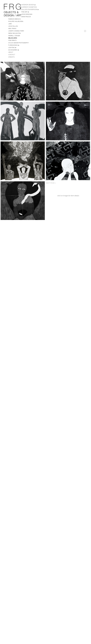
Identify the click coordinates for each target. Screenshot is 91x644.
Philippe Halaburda (16, 21)
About (11, 52)
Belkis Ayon (13, 38)
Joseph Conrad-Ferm (16, 31)
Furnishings (13, 45)
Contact (12, 55)
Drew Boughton (15, 33)
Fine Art (24, 12)
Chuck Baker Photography (18, 43)
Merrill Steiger (14, 36)
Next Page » (48, 207)
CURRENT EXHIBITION (29, 7)
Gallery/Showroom (30, 10)
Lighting (11, 48)
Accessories (13, 50)
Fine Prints (12, 40)
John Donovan (27, 14)
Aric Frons (12, 29)
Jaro (10, 24)
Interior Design (28, 5)
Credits (11, 57)
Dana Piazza (26, 17)
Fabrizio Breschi (14, 19)
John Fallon (13, 26)
